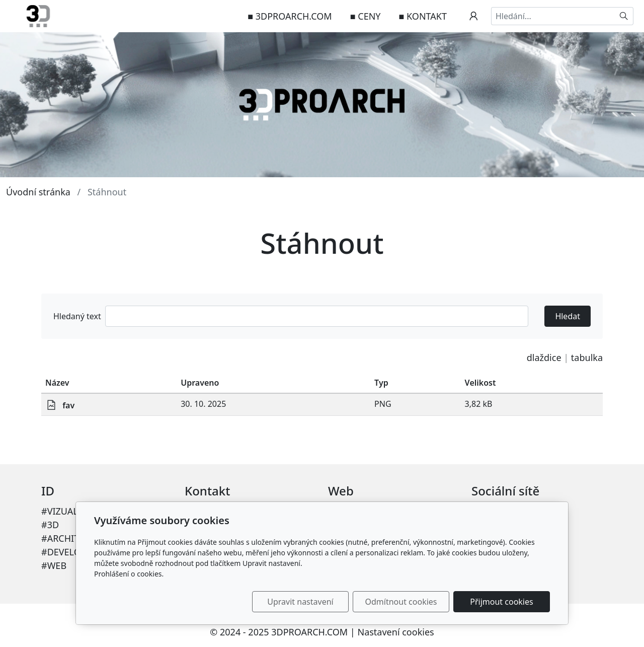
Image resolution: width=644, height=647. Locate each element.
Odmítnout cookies (401, 602)
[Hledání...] (553, 16)
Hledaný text (77, 316)
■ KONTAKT (423, 16)
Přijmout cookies (501, 602)
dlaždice (544, 357)
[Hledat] (624, 16)
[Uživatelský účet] (473, 16)
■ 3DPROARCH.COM (290, 16)
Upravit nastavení (300, 602)
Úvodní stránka (38, 192)
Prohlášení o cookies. (129, 574)
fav (68, 405)
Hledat (568, 316)
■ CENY (366, 16)
